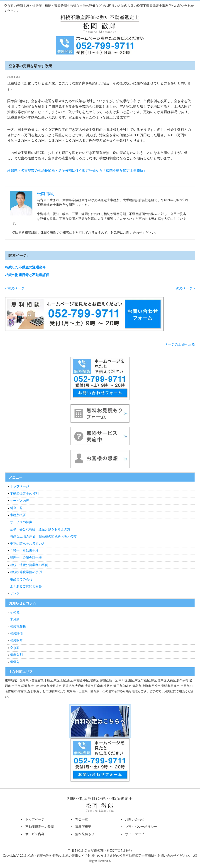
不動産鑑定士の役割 (24, 494)
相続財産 (16, 641)
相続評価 (16, 634)
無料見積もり (85, 834)
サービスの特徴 (21, 522)
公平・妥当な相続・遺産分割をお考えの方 (40, 529)
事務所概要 (18, 515)
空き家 (15, 648)
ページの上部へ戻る (180, 344)
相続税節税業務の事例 (26, 572)
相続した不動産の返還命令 (25, 267)
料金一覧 (16, 508)
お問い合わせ (135, 820)
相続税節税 (18, 627)
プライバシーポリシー (141, 827)
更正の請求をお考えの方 (27, 544)
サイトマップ (135, 834)
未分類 (15, 619)
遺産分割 (16, 655)
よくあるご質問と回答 (26, 586)
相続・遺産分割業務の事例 (29, 565)
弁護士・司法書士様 (24, 551)
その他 (15, 612)
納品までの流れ (21, 579)
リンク (15, 593)
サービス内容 (20, 501)
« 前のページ (15, 288)
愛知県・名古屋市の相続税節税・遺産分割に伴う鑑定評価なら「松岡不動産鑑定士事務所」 (77, 171)
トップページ (20, 486)
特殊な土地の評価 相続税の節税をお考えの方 (43, 536)
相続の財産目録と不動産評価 (27, 275)
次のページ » (185, 288)
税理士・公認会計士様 (26, 558)
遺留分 (15, 662)
